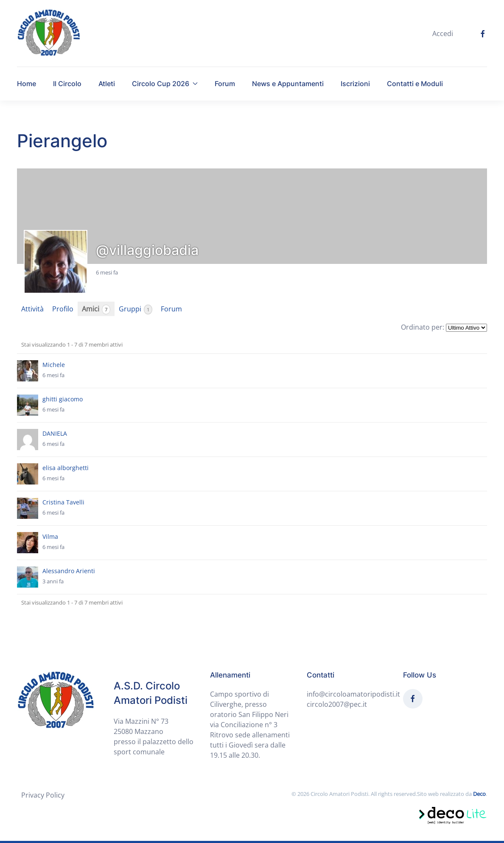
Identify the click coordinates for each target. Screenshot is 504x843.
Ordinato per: (423, 327)
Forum (225, 84)
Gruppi (136, 309)
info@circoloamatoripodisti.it (353, 694)
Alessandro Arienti (69, 571)
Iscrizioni (355, 84)
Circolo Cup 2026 (165, 84)
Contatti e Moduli (415, 84)
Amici (96, 309)
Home (27, 84)
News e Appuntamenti (288, 84)
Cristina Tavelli (63, 502)
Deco (479, 794)
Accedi (443, 34)
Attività (32, 309)
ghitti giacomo (63, 399)
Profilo (63, 309)
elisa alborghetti (66, 468)
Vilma (50, 536)
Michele (54, 365)
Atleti (107, 84)
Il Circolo (67, 84)
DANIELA (55, 433)
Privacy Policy (43, 795)
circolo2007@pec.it (337, 704)
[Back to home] (49, 33)
